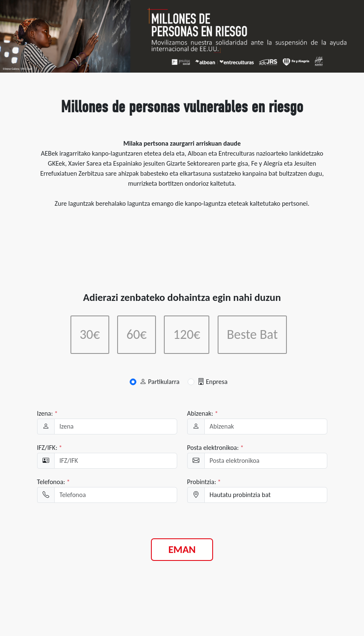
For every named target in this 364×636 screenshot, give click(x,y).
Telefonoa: (54, 482)
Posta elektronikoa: (216, 448)
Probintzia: (204, 482)
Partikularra (159, 382)
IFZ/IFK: (50, 448)
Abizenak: (203, 413)
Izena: (48, 413)
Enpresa (213, 382)
